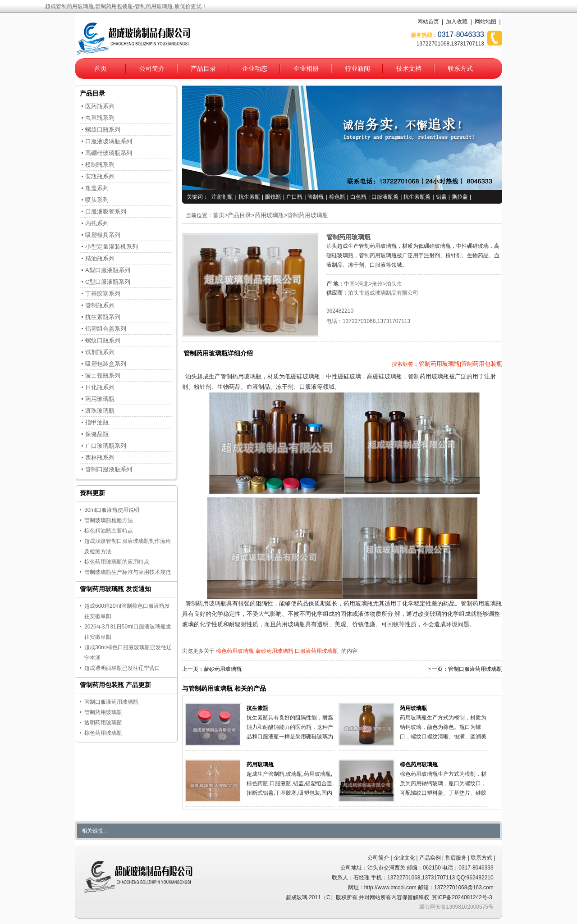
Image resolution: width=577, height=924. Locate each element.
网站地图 (485, 22)
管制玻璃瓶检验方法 (109, 520)
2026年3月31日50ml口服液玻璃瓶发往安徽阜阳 (128, 632)
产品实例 (430, 858)
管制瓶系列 (100, 305)
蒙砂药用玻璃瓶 (275, 651)
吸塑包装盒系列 (106, 364)
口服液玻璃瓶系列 (109, 141)
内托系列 (97, 223)
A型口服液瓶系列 (108, 270)
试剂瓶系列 (100, 352)
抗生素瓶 (249, 197)
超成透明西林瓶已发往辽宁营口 (122, 668)
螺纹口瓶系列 (103, 340)
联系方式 (460, 68)
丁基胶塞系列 (103, 294)
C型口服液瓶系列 (108, 282)
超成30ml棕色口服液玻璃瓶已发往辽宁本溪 (128, 653)
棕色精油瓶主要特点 (109, 531)
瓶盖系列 (97, 188)
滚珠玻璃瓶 (100, 411)
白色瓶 (358, 197)
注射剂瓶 (222, 197)
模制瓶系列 (100, 165)
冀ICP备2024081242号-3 (462, 897)
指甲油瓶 (97, 422)
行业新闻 (357, 68)
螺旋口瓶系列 (103, 130)
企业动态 (255, 68)
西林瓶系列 (100, 457)
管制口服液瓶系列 (109, 469)
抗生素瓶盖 (417, 197)
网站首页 (428, 22)
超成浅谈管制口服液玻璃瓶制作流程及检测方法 (128, 546)
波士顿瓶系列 (103, 376)
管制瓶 (316, 197)
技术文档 (409, 68)
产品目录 (203, 68)
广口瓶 (294, 197)
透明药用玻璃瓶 (103, 723)
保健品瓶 (97, 434)
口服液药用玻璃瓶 (316, 651)
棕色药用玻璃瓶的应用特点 (117, 562)
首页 (101, 68)
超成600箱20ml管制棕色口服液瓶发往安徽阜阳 (127, 611)
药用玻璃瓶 (269, 215)
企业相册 (306, 68)
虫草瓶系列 (100, 118)
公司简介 (152, 68)
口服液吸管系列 (106, 212)
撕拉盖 (460, 197)
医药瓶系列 (100, 106)
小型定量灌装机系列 (112, 247)
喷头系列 (97, 200)
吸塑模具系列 (103, 235)
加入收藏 (457, 22)
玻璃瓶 (440, 377)
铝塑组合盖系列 (106, 329)
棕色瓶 (337, 197)
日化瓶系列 (100, 387)
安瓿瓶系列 (100, 176)
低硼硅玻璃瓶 (302, 377)
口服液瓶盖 (385, 197)
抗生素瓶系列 (103, 317)
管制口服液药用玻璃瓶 (475, 669)
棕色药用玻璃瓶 (235, 651)
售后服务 (456, 858)
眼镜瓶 (273, 197)
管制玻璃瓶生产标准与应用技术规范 (128, 572)
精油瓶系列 (100, 258)
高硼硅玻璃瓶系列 (109, 153)
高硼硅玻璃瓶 (385, 377)
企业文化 (404, 858)
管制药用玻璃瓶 (308, 215)
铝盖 (441, 197)
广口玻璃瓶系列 (106, 446)
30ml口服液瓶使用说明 (112, 510)
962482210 (340, 311)
